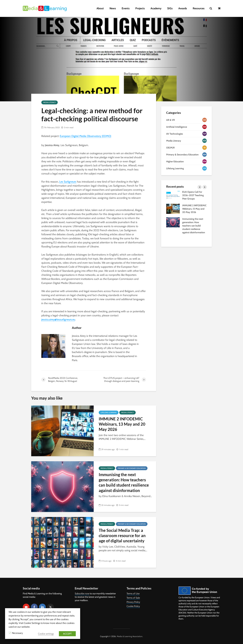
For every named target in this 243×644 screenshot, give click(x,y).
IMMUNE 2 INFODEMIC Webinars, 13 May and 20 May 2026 (122, 424)
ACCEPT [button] (67, 634)
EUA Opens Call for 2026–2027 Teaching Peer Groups (193, 195)
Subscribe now (82, 594)
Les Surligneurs (68, 182)
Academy (156, 8)
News (113, 8)
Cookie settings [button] (46, 634)
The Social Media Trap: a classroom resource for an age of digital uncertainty (122, 536)
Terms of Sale (133, 598)
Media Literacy (50, 102)
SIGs (170, 8)
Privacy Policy (133, 602)
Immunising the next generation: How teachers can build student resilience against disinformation (124, 482)
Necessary (17, 633)
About (100, 8)
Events (126, 8)
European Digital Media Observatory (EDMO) (85, 136)
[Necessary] (10, 633)
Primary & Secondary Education (132, 468)
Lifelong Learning (109, 413)
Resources (199, 8)
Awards (183, 8)
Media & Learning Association (130, 636)
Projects (140, 8)
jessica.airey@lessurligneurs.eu (58, 319)
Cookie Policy (133, 606)
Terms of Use (133, 594)
